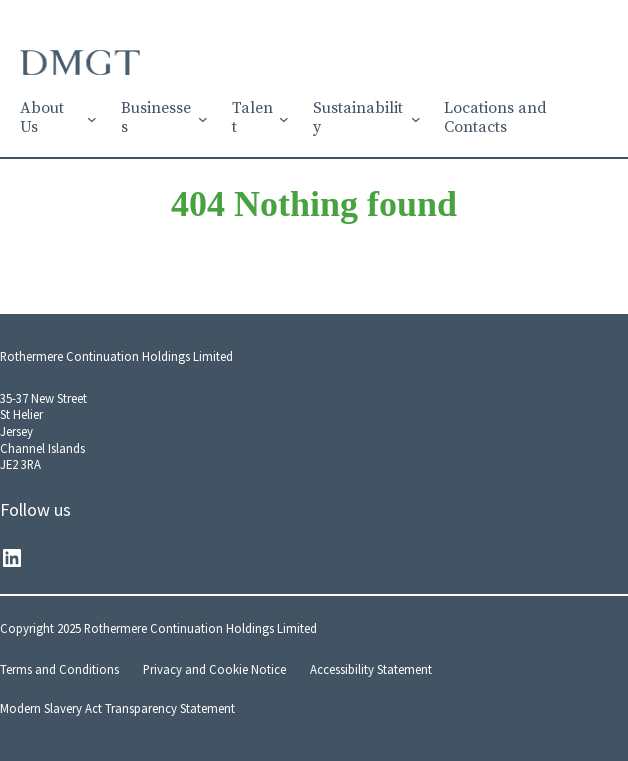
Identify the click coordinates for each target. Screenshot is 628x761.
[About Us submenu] (92, 119)
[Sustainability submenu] (416, 119)
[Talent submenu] (284, 119)
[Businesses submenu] (203, 119)
